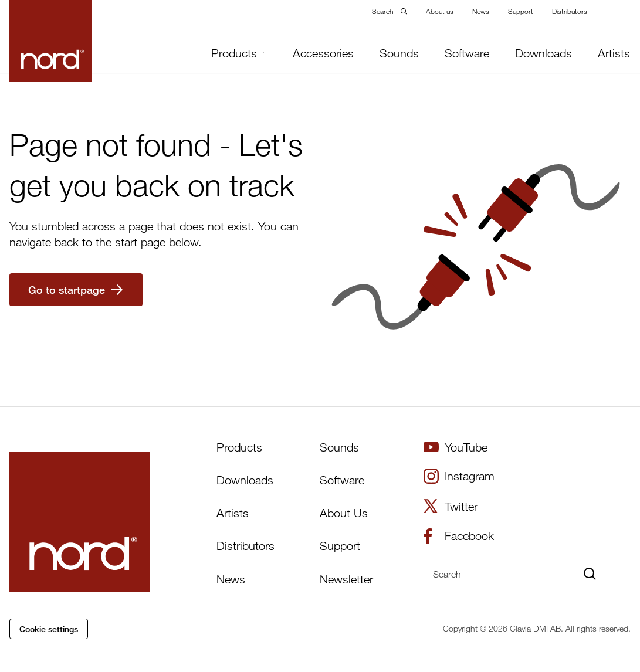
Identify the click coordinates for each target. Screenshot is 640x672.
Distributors (570, 11)
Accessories (323, 53)
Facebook (459, 536)
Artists (614, 53)
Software (467, 53)
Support (521, 11)
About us (440, 11)
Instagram (459, 476)
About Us (344, 513)
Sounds (399, 53)
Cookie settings (49, 629)
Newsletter (346, 579)
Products (238, 53)
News (481, 11)
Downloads (544, 53)
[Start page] (50, 41)
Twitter (451, 506)
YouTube (456, 447)
